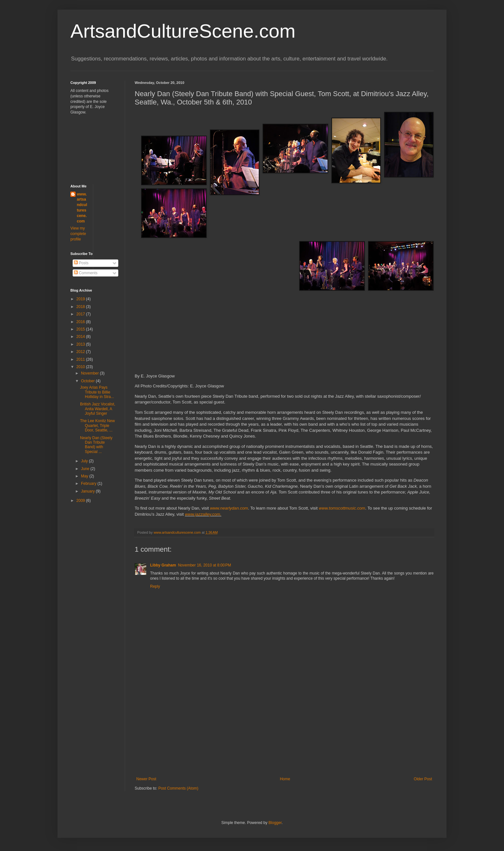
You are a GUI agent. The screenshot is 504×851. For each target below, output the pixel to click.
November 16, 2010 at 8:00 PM (205, 565)
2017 (81, 314)
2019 (81, 299)
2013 (81, 344)
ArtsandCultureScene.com (183, 31)
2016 (81, 322)
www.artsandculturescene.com (82, 208)
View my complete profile (78, 234)
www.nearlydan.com (229, 508)
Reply (155, 586)
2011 (81, 359)
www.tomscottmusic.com (342, 508)
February (89, 484)
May (85, 476)
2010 (81, 367)
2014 (81, 337)
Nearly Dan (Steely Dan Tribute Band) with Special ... (96, 445)
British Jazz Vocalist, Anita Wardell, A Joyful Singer (98, 409)
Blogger (275, 823)
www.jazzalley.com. (203, 514)
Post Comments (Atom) (178, 788)
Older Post (423, 779)
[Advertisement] (284, 729)
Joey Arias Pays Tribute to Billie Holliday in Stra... (97, 392)
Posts (81, 263)
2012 (81, 352)
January (88, 491)
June (86, 469)
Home (285, 779)
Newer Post (146, 779)
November (90, 373)
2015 (81, 329)
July (85, 461)
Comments (86, 273)
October (88, 381)
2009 (81, 501)
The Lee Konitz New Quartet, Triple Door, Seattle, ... (97, 425)
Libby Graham (163, 565)
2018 (81, 307)
